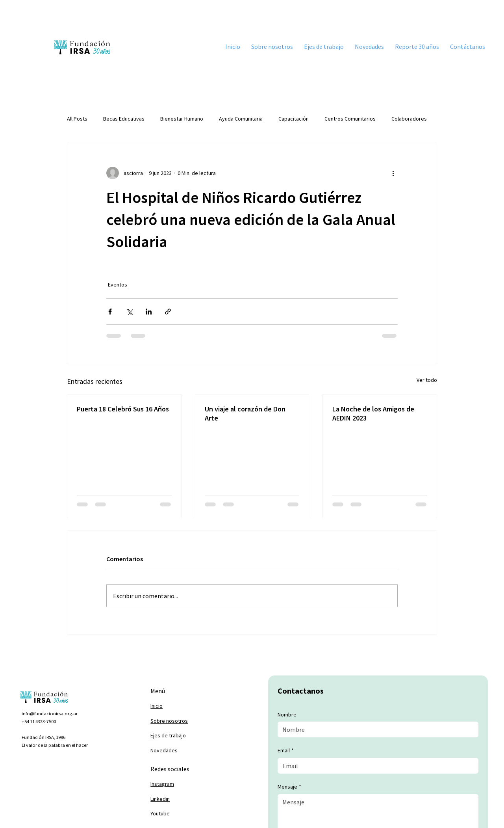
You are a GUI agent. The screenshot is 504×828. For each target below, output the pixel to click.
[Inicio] (189, 706)
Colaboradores (409, 119)
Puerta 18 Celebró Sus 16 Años (123, 409)
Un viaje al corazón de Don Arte (245, 413)
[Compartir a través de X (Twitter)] (129, 312)
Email (286, 751)
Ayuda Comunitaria (241, 119)
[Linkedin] (189, 799)
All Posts (77, 119)
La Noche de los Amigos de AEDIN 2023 (373, 413)
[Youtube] (189, 814)
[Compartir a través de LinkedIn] (149, 312)
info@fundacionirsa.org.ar (50, 714)
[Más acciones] (393, 173)
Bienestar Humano (182, 119)
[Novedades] (189, 751)
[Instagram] (189, 784)
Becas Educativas (124, 119)
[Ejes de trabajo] (189, 736)
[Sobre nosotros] (189, 721)
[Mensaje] (378, 812)
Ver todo (427, 380)
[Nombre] (375, 729)
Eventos (118, 285)
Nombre (287, 714)
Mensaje (289, 787)
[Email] (375, 766)
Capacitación (294, 119)
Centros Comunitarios (350, 119)
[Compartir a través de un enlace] (168, 312)
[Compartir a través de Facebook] (110, 312)
